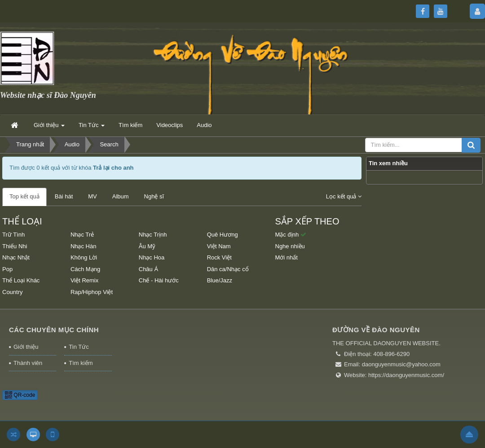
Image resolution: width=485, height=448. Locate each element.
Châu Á (148, 269)
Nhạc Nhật (16, 257)
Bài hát (64, 196)
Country (13, 292)
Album (121, 196)
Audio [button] (204, 125)
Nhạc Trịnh (153, 235)
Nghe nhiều (290, 246)
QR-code (20, 395)
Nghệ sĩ (154, 196)
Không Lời (84, 257)
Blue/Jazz (220, 280)
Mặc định (291, 235)
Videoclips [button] (170, 125)
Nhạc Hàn (84, 246)
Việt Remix (84, 280)
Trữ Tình (13, 235)
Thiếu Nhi (15, 246)
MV (93, 196)
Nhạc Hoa (152, 257)
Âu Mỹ (147, 246)
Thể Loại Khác (21, 280)
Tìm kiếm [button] (130, 125)
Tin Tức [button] (92, 128)
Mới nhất (287, 257)
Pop (7, 269)
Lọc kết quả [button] (344, 196)
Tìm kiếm (81, 363)
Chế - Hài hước (159, 280)
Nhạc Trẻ (82, 235)
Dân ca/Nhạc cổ (228, 269)
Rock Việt (219, 257)
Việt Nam (219, 246)
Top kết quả (24, 196)
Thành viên (28, 363)
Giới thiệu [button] (49, 128)
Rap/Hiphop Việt (92, 292)
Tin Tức (79, 347)
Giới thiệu (26, 347)
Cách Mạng (85, 269)
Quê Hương (223, 235)
